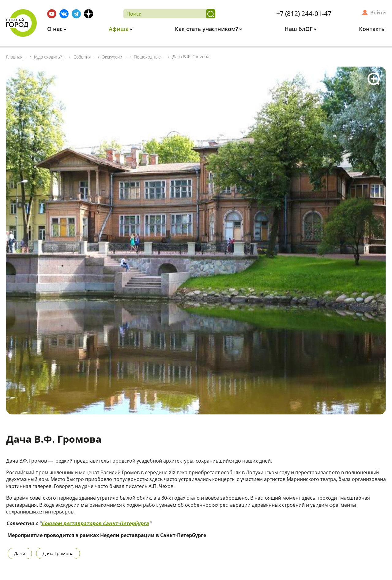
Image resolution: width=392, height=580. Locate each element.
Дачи (20, 553)
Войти (378, 13)
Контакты (372, 29)
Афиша (119, 29)
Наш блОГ (299, 29)
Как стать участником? (207, 29)
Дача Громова (58, 553)
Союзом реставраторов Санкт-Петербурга (95, 523)
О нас (56, 29)
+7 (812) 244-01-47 (304, 13)
